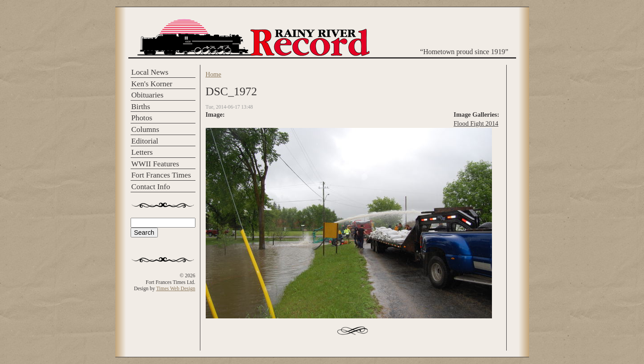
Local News (150, 72)
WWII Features (155, 164)
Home (214, 74)
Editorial (145, 141)
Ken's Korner (152, 84)
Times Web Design (176, 288)
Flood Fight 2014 (476, 123)
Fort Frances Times (161, 175)
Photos (142, 118)
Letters (142, 152)
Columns (145, 129)
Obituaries (148, 95)
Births (141, 107)
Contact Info (151, 187)
